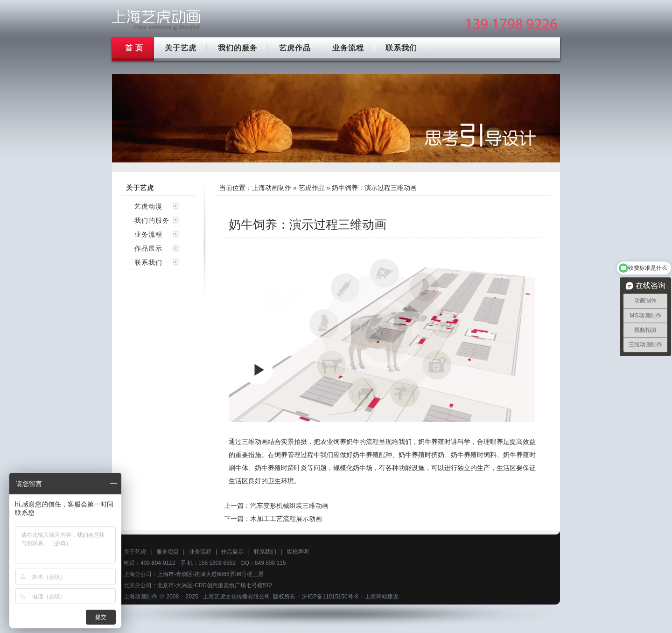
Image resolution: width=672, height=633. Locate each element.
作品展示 (148, 248)
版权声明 (298, 552)
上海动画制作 (272, 188)
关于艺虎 (181, 48)
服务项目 (168, 552)
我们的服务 (238, 48)
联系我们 (401, 48)
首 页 (134, 48)
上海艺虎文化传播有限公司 (237, 597)
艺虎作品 (295, 48)
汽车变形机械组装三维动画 (289, 506)
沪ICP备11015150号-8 (330, 597)
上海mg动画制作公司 (156, 20)
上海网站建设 (382, 597)
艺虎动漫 (148, 206)
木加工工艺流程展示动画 (286, 519)
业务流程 (348, 48)
